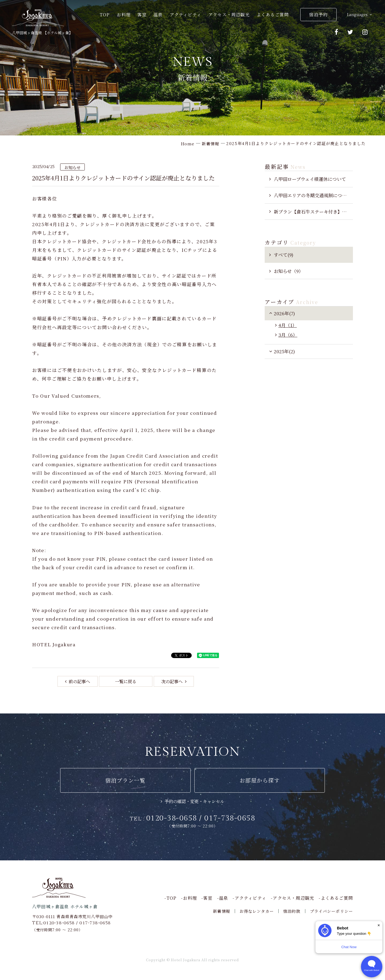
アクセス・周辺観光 (229, 14)
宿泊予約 (318, 14)
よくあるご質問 (273, 14)
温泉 (158, 14)
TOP (105, 14)
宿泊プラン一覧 (126, 780)
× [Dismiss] (379, 925)
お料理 (124, 14)
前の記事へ (79, 681)
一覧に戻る (126, 681)
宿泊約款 (292, 911)
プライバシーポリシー (331, 911)
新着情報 (222, 911)
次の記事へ (172, 681)
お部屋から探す (260, 780)
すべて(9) (284, 255)
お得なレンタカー (257, 911)
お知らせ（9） (288, 271)
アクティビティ (186, 14)
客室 (142, 14)
